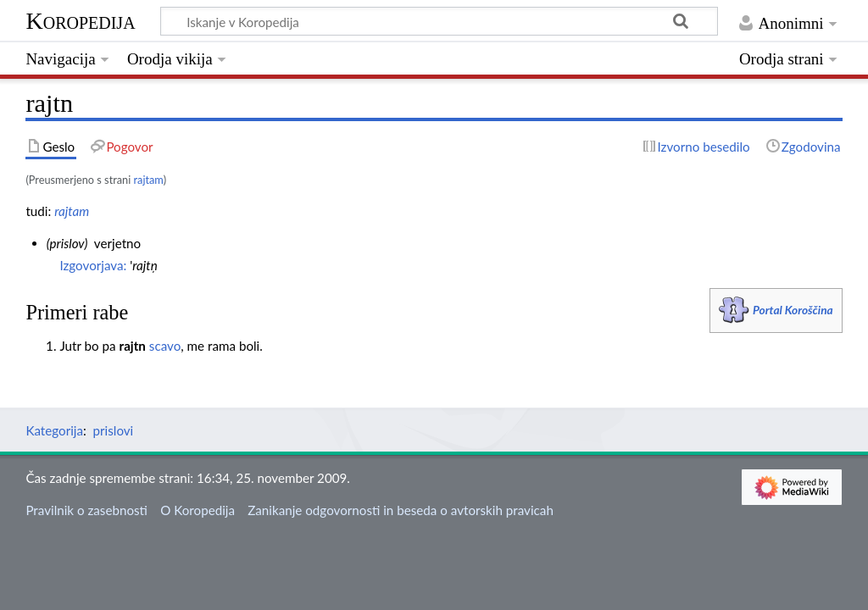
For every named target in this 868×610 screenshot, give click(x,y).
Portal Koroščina (793, 310)
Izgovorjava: (93, 265)
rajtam (149, 180)
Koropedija (80, 21)
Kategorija (54, 430)
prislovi (114, 430)
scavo (165, 346)
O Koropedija (198, 510)
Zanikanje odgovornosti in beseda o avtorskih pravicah (401, 510)
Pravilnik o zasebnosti (86, 510)
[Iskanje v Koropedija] (439, 21)
